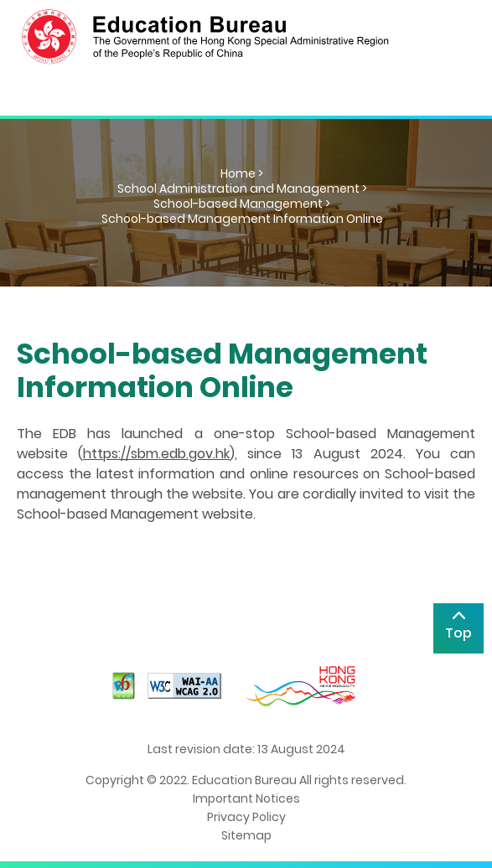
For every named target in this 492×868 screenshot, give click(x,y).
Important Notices (246, 798)
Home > (242, 173)
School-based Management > (242, 204)
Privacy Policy (246, 817)
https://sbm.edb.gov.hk (156, 454)
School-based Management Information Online (242, 219)
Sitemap (246, 835)
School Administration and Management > (242, 189)
